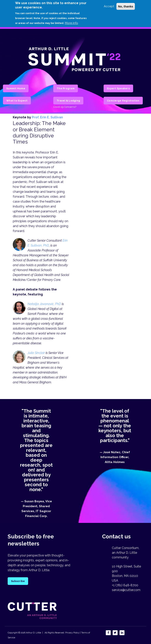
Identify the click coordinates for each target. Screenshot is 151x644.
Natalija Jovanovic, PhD (44, 304)
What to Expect (17, 101)
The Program (66, 88)
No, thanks (126, 6)
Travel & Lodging (68, 101)
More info (71, 23)
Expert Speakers (118, 88)
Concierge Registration (123, 101)
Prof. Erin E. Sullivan (47, 117)
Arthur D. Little (33, 633)
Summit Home (16, 88)
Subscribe (18, 581)
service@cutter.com (126, 590)
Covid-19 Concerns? (65, 107)
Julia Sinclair (36, 353)
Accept (109, 6)
